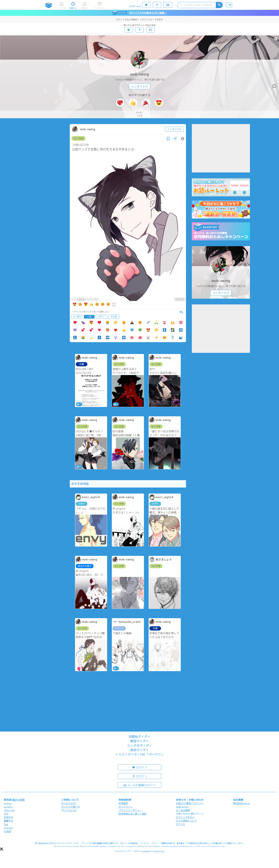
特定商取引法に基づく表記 (133, 814)
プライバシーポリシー (130, 810)
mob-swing (139, 74)
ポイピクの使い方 (71, 807)
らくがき (78, 138)
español (8, 807)
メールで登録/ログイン (140, 785)
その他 (114, 317)
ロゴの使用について (186, 821)
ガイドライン (126, 807)
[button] (2, 849)
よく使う (77, 317)
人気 (89, 317)
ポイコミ (181, 824)
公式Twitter (182, 807)
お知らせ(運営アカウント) (190, 803)
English (8, 803)
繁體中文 (9, 821)
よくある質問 (183, 810)
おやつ (101, 317)
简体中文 (9, 817)
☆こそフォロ (139, 86)
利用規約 (123, 803)
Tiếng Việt (9, 810)
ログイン (139, 767)
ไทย (6, 824)
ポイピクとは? (69, 803)
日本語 (7, 831)
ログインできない (185, 817)
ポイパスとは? (69, 810)
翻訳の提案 (19, 800)
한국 (6, 814)
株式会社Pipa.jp (242, 803)
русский (8, 828)
